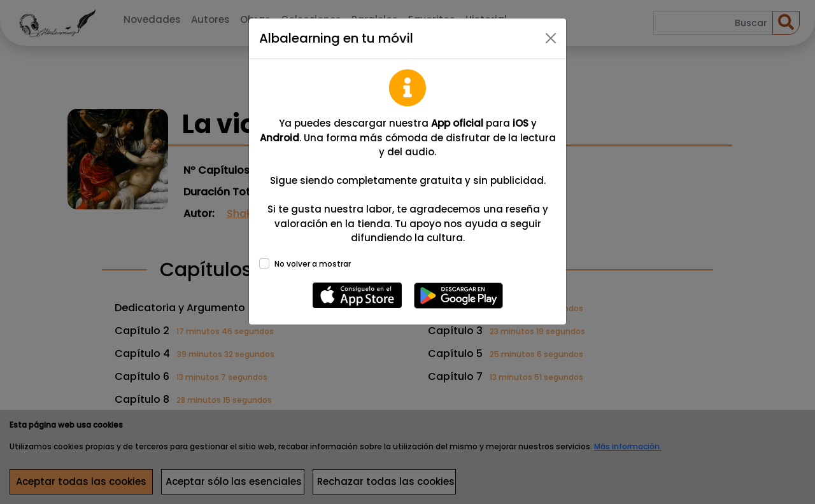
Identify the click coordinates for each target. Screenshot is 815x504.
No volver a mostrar (313, 264)
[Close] (551, 38)
